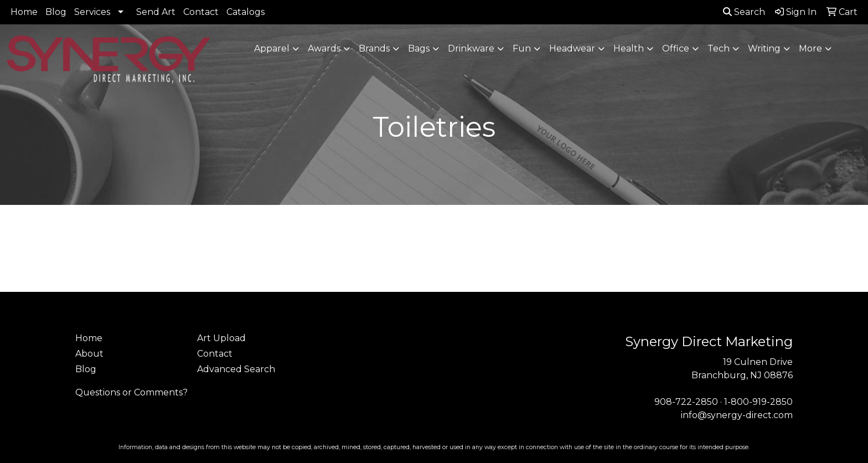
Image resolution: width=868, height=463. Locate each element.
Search (744, 12)
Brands (374, 48)
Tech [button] (719, 48)
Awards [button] (324, 48)
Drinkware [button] (471, 48)
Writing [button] (764, 48)
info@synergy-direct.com (737, 415)
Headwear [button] (572, 48)
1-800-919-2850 (758, 402)
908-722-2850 (686, 402)
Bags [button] (419, 48)
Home (24, 12)
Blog (56, 12)
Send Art (156, 12)
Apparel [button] (272, 48)
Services (92, 12)
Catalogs (246, 12)
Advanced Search (236, 369)
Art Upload (221, 338)
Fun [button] (522, 48)
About (89, 354)
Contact (201, 12)
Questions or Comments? (131, 392)
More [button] (810, 48)
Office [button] (676, 48)
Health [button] (629, 48)
